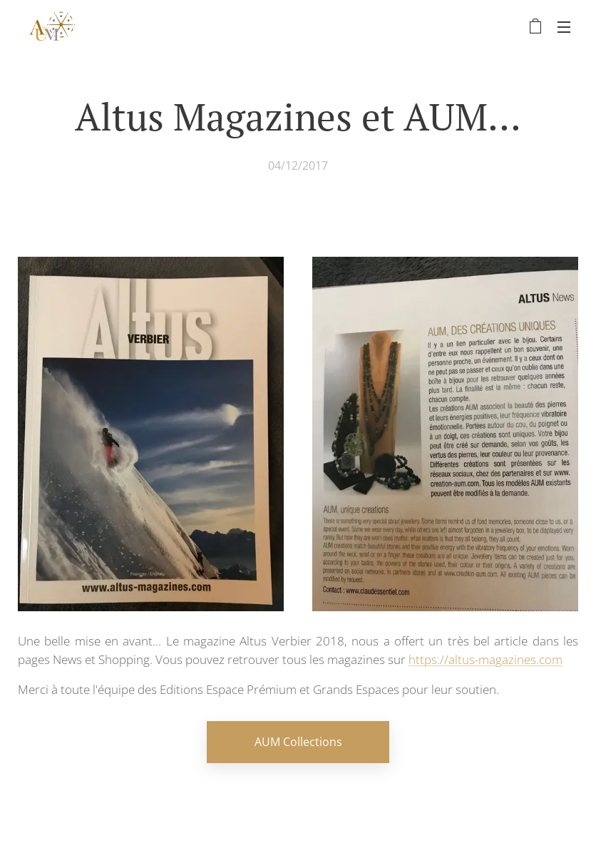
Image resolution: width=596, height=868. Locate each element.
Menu (564, 27)
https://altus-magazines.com (485, 659)
